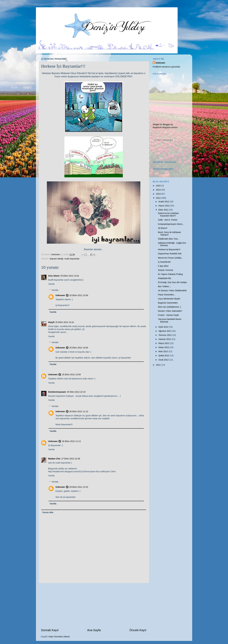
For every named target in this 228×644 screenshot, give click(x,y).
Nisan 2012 (164, 347)
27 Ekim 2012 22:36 (71, 459)
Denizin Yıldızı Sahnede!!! (170, 311)
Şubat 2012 (164, 356)
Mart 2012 (164, 351)
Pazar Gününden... (167, 295)
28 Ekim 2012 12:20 (79, 487)
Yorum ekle (48, 512)
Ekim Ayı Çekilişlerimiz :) (169, 307)
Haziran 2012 (165, 339)
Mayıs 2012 (164, 343)
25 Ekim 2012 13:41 (65, 322)
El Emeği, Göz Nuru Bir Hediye (172, 282)
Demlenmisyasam (57, 392)
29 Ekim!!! (163, 228)
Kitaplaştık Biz (164, 278)
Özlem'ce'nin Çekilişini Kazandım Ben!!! (168, 214)
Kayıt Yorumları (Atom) (59, 637)
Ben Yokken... (164, 286)
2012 (159, 198)
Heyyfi (51, 322)
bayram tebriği (56, 259)
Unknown (60, 295)
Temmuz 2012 (165, 335)
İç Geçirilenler (164, 262)
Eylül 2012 (164, 327)
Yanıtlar (55, 290)
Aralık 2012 (164, 202)
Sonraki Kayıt (50, 630)
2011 (159, 365)
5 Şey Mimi (163, 266)
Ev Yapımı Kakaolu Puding (170, 274)
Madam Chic (54, 459)
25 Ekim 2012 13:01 (70, 276)
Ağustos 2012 (165, 331)
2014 (159, 190)
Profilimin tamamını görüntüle (166, 67)
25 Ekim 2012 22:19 (76, 392)
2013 (159, 194)
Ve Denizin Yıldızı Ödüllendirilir (172, 291)
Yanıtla (51, 284)
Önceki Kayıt (138, 630)
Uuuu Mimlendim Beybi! (169, 299)
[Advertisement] (94, 606)
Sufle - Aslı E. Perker (168, 220)
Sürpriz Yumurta (165, 270)
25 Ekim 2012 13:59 (79, 295)
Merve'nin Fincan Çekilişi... (170, 258)
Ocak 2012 (164, 360)
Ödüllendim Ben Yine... (169, 239)
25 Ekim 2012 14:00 (79, 348)
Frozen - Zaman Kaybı (168, 315)
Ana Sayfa (94, 630)
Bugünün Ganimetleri (168, 303)
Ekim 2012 (164, 210)
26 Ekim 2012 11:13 (79, 411)
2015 (159, 186)
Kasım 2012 (164, 206)
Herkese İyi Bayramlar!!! (169, 249)
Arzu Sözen (54, 276)
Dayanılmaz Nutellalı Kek (170, 254)
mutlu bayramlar (72, 259)
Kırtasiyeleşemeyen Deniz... (171, 224)
